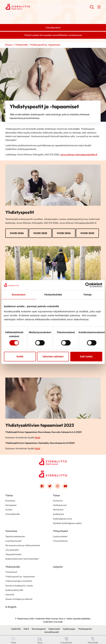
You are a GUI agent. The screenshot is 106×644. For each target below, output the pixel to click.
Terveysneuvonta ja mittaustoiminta (23, 545)
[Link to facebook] (42, 486)
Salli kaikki (86, 356)
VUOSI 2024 (64, 233)
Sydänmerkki (54, 629)
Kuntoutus (58, 501)
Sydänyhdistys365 (14, 590)
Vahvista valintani (53, 356)
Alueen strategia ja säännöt (19, 599)
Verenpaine (11, 505)
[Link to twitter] (50, 486)
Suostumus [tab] (19, 295)
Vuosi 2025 (40, 233)
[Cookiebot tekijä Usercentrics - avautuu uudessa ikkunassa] (88, 285)
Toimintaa (11, 531)
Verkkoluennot (60, 505)
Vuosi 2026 (17, 233)
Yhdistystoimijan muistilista (19, 581)
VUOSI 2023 (87, 233)
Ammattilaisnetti (52, 632)
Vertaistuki (58, 510)
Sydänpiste (58, 514)
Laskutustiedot (60, 536)
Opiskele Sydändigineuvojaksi (67, 523)
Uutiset (9, 510)
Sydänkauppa (69, 629)
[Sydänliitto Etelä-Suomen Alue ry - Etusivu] (53, 462)
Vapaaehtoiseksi (13, 554)
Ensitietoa (10, 501)
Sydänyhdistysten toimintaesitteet (22, 559)
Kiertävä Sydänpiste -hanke (19, 586)
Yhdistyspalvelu (85, 629)
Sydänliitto (16, 629)
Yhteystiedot (60, 531)
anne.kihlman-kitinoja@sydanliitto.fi (79, 155)
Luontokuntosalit (13, 541)
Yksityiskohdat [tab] (53, 295)
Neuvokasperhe (39, 629)
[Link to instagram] (58, 486)
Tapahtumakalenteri (15, 536)
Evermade (58, 622)
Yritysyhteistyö (60, 541)
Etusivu (9, 45)
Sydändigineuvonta (62, 519)
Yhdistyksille (21, 45)
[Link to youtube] (65, 486)
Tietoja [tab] (87, 295)
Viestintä (10, 594)
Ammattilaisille (12, 514)
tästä (37, 438)
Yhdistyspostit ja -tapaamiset (20, 576)
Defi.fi (26, 629)
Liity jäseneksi (12, 550)
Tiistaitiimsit (11, 572)
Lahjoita (58, 567)
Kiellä (20, 356)
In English (11, 607)
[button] (92, 8)
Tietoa (9, 495)
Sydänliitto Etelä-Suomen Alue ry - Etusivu (32, 7)
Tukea (56, 495)
